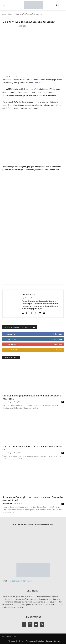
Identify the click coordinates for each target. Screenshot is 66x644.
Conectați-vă (57, 339)
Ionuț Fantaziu (12, 26)
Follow (59, 350)
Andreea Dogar (7, 402)
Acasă (4, 14)
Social (10, 14)
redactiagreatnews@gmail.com (20, 581)
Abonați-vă (58, 344)
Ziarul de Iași (39, 83)
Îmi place (59, 334)
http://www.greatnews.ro (29, 298)
